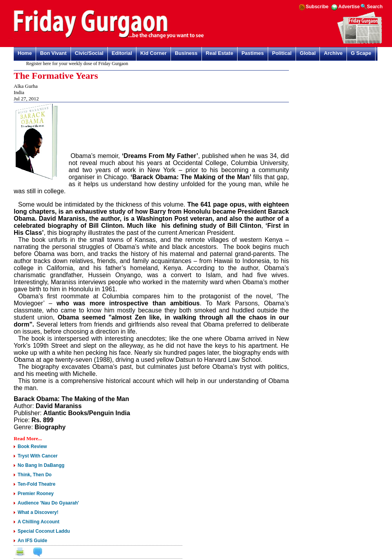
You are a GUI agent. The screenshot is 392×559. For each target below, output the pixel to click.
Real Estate (220, 53)
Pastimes (253, 53)
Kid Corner (153, 53)
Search (375, 7)
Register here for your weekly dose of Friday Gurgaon (79, 64)
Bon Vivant (53, 53)
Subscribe (317, 7)
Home (25, 53)
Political (282, 53)
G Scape (361, 53)
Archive (333, 53)
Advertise (349, 7)
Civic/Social (89, 53)
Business (186, 53)
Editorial (122, 53)
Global (308, 53)
